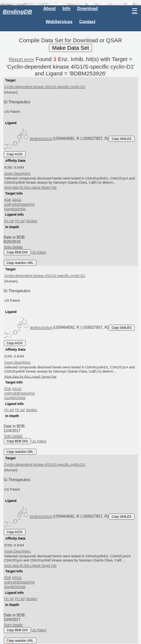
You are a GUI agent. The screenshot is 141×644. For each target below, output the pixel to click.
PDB (8, 199)
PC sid (20, 221)
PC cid (9, 221)
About (49, 8)
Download (87, 8)
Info (66, 8)
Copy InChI (15, 154)
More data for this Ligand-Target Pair (30, 187)
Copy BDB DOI (17, 252)
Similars (32, 221)
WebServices (59, 21)
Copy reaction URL (20, 263)
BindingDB (17, 11)
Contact (87, 21)
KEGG (17, 199)
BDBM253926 (41, 139)
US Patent (39, 252)
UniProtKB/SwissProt (19, 204)
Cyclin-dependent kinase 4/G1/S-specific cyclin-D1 (45, 87)
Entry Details (13, 247)
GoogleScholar (15, 209)
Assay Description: (17, 173)
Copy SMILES (122, 139)
